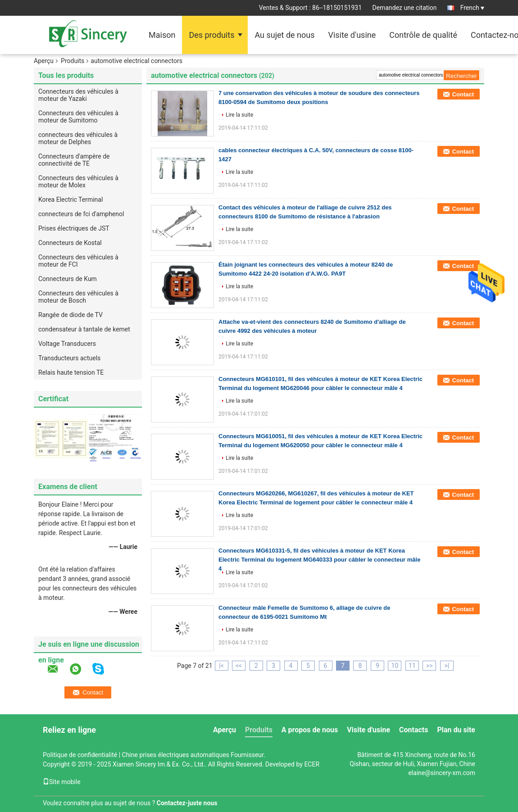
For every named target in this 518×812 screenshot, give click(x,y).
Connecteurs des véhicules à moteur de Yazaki (78, 95)
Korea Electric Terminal (70, 200)
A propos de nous (310, 730)
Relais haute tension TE (71, 372)
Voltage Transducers (67, 344)
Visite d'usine (352, 35)
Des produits (211, 35)
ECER (312, 764)
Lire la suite (239, 115)
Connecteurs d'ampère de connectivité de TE (74, 160)
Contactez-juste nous (187, 803)
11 (412, 666)
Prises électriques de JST (74, 228)
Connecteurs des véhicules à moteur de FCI (78, 261)
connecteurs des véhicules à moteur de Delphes (78, 138)
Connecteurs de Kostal (70, 243)
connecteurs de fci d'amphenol (81, 214)
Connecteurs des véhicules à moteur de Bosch (78, 297)
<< (239, 666)
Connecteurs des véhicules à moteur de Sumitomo (78, 117)
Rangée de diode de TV (70, 315)
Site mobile (62, 782)
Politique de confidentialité (80, 755)
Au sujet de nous (284, 35)
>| (447, 666)
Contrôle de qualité (423, 35)
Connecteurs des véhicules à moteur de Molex (78, 181)
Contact (463, 94)
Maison (162, 35)
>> (429, 666)
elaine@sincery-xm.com (442, 773)
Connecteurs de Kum (68, 279)
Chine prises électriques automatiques (176, 755)
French (472, 8)
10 (395, 666)
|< (221, 666)
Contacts (413, 730)
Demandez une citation (405, 8)
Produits (73, 61)
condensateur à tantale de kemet (84, 329)
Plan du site (456, 730)
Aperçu (44, 61)
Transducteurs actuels (69, 358)
